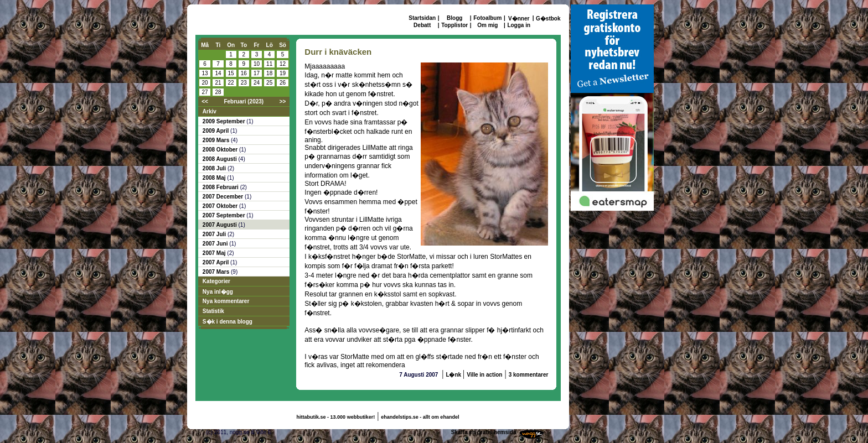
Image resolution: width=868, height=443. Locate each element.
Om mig (487, 25)
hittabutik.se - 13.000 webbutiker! (336, 417)
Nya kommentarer (226, 301)
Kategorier (216, 281)
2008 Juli (215, 168)
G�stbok (548, 19)
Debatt (422, 25)
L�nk (454, 375)
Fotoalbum (487, 18)
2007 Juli (215, 234)
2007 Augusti (221, 225)
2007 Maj (215, 253)
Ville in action (484, 375)
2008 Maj (215, 178)
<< (205, 101)
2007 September (225, 215)
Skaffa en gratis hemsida (484, 432)
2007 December (224, 197)
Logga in (519, 25)
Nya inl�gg (218, 292)
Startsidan (422, 18)
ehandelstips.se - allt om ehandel (420, 417)
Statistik (213, 311)
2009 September (225, 121)
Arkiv (210, 111)
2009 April (216, 131)
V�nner (519, 19)
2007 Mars (217, 272)
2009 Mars (217, 140)
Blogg (454, 18)
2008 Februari (221, 187)
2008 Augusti (221, 159)
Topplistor (454, 25)
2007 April (216, 262)
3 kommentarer (529, 375)
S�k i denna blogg (228, 322)
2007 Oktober (221, 206)
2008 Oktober (221, 150)
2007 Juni (216, 244)
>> (283, 101)
